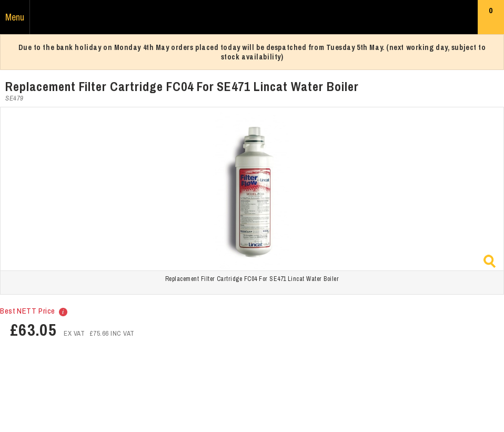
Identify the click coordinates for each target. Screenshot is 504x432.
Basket (491, 19)
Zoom (490, 261)
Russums (252, 17)
